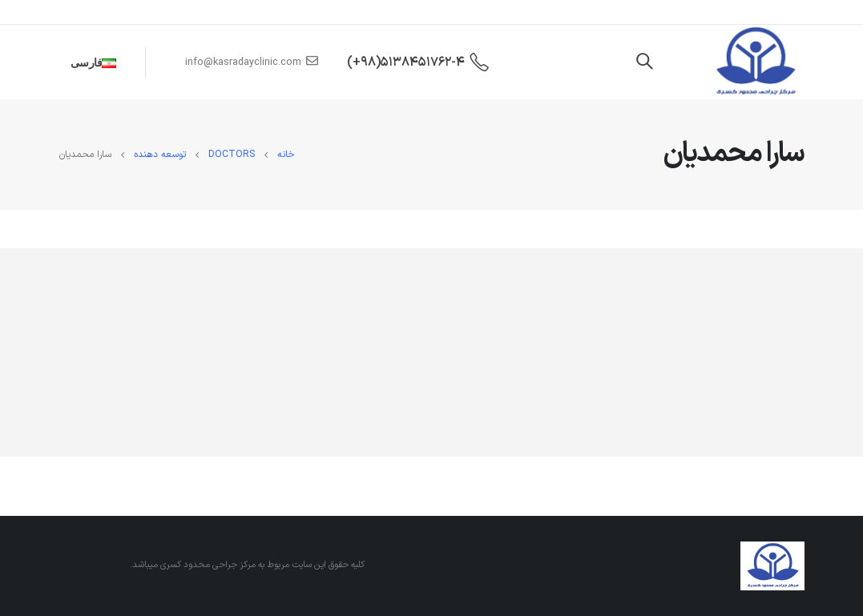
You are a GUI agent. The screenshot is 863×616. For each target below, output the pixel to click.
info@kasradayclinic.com (252, 62)
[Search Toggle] (644, 62)
